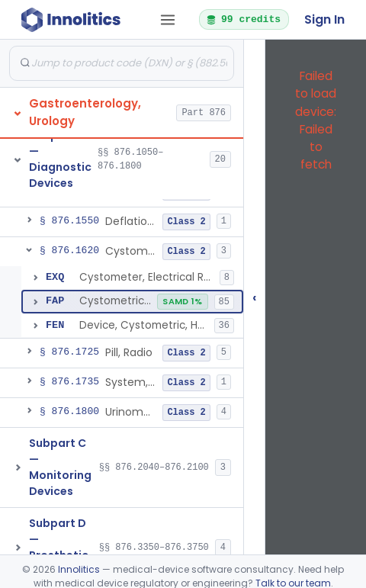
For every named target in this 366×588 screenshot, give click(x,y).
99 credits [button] (243, 19)
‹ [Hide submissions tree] (255, 297)
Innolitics (79, 569)
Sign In (324, 19)
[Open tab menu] (168, 20)
